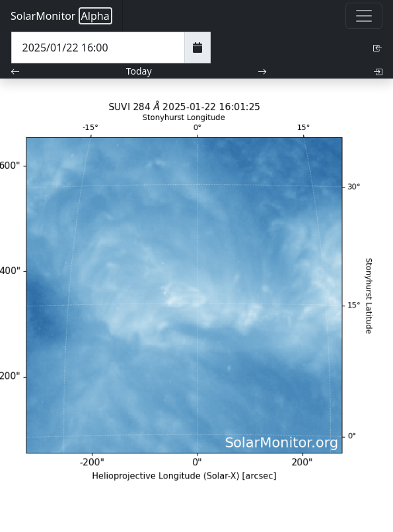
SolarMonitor (61, 16)
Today (139, 71)
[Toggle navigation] (364, 16)
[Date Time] (98, 48)
